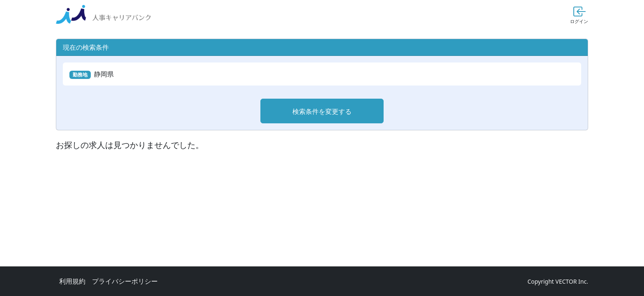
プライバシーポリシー (125, 281)
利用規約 (72, 281)
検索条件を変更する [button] (322, 111)
